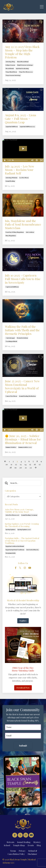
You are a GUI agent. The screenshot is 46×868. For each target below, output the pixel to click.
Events (31, 845)
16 (35, 464)
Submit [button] (23, 746)
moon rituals (10, 68)
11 (11, 464)
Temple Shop (19, 845)
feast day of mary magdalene (15, 232)
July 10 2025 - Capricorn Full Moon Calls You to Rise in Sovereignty (23, 279)
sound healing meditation (27, 396)
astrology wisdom (11, 178)
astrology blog (10, 62)
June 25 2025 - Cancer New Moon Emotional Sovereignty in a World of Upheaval (22, 386)
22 (31, 468)
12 (16, 464)
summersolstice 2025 (25, 447)
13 (21, 464)
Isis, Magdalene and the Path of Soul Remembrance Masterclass (23, 224)
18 (11, 468)
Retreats (10, 842)
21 (26, 468)
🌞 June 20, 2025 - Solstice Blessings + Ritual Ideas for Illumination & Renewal (23, 439)
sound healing (10, 181)
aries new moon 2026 (12, 515)
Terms (13, 851)
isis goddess (30, 232)
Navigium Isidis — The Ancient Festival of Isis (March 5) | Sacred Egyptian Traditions (22, 541)
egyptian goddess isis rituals (15, 546)
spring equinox (10, 529)
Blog (39, 845)
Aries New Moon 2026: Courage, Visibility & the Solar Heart (19, 511)
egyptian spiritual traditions (15, 550)
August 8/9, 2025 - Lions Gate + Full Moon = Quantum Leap (20, 119)
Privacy (22, 851)
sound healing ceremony (29, 515)
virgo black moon (11, 72)
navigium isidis (11, 553)
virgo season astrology (13, 75)
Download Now (23, 688)
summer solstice (11, 447)
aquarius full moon (12, 127)
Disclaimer (32, 854)
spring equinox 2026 (24, 529)
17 (40, 464)
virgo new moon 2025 (26, 72)
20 (21, 468)
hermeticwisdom (22, 338)
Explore (23, 621)
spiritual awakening (22, 68)
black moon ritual (23, 62)
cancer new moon (11, 396)
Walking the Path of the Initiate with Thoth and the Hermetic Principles (22, 330)
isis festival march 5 (33, 550)
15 (30, 464)
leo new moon (24, 178)
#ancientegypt (10, 338)
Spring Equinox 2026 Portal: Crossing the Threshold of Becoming (22, 525)
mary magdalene (11, 236)
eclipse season (10, 65)
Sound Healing (24, 842)
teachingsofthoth (11, 341)
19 (15, 468)
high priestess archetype (25, 65)
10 (7, 464)
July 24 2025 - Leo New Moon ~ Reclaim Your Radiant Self (19, 170)
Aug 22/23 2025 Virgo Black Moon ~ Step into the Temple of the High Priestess (22, 52)
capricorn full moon (12, 287)
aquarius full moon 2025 (27, 127)
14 (25, 464)
